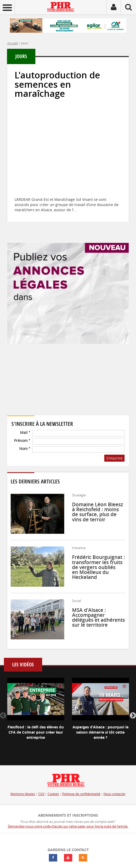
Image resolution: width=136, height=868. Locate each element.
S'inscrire (114, 458)
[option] (36, 713)
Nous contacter (115, 794)
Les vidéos (23, 665)
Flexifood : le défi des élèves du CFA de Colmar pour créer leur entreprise (36, 732)
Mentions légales (23, 794)
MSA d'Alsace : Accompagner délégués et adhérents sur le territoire (98, 618)
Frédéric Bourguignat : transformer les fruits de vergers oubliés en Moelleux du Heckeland (98, 567)
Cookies (53, 794)
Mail (25, 432)
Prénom (22, 440)
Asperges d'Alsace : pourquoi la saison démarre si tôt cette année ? (101, 732)
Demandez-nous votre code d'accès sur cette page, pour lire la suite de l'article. (68, 826)
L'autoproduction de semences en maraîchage (57, 84)
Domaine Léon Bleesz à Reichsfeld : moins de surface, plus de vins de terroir (98, 512)
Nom (25, 449)
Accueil (12, 43)
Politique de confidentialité (81, 794)
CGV (41, 794)
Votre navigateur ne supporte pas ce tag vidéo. (54, 383)
